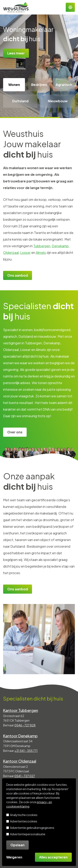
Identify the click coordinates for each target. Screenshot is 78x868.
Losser (25, 253)
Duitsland (20, 101)
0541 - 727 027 (25, 776)
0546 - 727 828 (25, 725)
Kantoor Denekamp (20, 736)
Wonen (14, 85)
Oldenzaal (11, 253)
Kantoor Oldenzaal (20, 761)
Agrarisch (64, 85)
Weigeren (14, 857)
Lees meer (16, 53)
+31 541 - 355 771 (26, 751)
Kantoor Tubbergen (21, 710)
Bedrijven (39, 85)
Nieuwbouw (58, 101)
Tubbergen (42, 246)
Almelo (41, 253)
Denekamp (60, 246)
